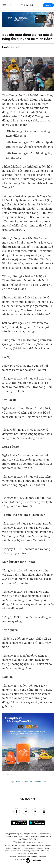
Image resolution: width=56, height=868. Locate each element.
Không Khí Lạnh (40, 782)
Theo (8, 774)
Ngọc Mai (6, 47)
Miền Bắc (20, 782)
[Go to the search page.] (11, 5)
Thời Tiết (28, 782)
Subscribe (48, 5)
